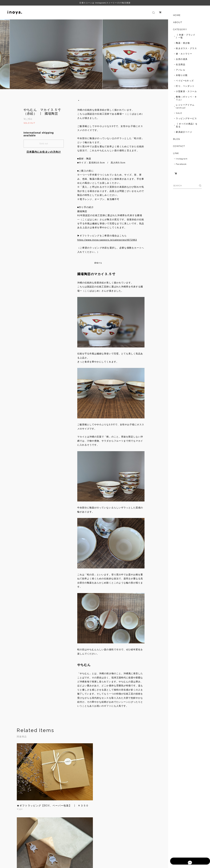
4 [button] (85, 100)
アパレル (181, 70)
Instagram (182, 159)
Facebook (181, 164)
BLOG (177, 139)
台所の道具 (182, 59)
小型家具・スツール (186, 91)
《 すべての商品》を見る (187, 125)
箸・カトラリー (184, 54)
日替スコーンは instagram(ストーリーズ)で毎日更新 (105, 3)
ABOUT (178, 22)
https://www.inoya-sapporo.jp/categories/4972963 (107, 240)
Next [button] (163, 58)
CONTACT (179, 146)
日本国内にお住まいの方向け (44, 152)
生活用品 (181, 65)
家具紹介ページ (184, 132)
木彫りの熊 (182, 75)
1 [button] (79, 100)
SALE (179, 113)
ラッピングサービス (186, 118)
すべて (28, 827)
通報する (98, 263)
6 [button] (90, 100)
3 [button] (83, 100)
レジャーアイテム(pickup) (185, 106)
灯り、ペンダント (185, 86)
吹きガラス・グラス (186, 48)
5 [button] (88, 100)
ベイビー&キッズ (185, 81)
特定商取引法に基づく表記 (74, 852)
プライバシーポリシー (47, 852)
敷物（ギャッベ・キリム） (186, 98)
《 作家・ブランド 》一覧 (186, 36)
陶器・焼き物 (183, 43)
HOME (177, 15)
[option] (84, 58)
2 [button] (81, 100)
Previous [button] (5, 58)
